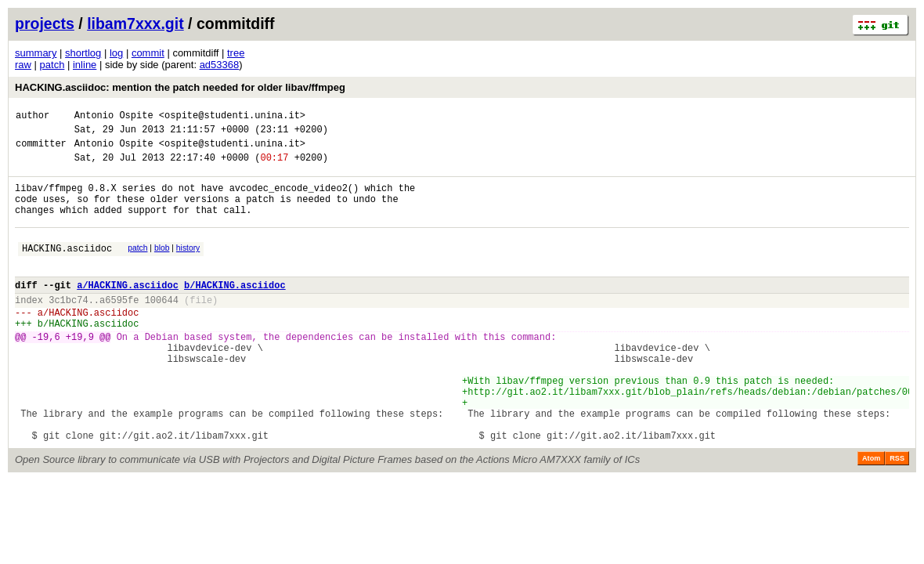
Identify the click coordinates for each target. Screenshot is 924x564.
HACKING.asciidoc (67, 269)
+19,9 (80, 372)
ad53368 (220, 65)
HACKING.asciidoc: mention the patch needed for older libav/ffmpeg (180, 87)
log (116, 53)
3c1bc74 (68, 328)
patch (52, 65)
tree (236, 53)
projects (45, 23)
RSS (897, 515)
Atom (871, 515)
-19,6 (46, 372)
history (188, 267)
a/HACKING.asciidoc (128, 311)
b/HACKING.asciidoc (235, 311)
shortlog (83, 53)
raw (23, 65)
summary (36, 53)
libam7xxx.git (135, 23)
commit (148, 53)
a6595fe (119, 328)
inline (85, 65)
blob (162, 267)
